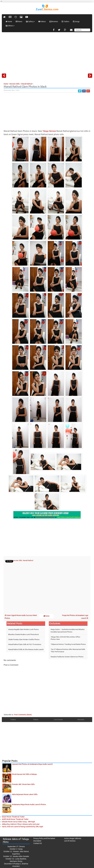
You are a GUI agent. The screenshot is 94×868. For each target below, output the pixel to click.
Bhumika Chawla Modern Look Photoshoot (24, 634)
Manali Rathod (28, 560)
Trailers (65, 22)
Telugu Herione (49, 131)
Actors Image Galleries (73, 838)
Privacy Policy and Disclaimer (44, 838)
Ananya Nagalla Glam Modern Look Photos (24, 629)
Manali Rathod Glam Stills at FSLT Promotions (25, 644)
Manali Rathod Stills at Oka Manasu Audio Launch (26, 649)
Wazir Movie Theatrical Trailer (13, 817)
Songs (76, 22)
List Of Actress (70, 841)
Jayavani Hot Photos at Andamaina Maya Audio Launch (32, 764)
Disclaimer (37, 841)
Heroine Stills (17, 560)
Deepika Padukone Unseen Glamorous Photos (67, 657)
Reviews (54, 22)
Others (10, 26)
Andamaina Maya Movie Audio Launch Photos (29, 804)
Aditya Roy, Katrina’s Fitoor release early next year (21, 824)
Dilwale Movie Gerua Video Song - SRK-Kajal (18, 822)
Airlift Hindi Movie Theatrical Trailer (15, 819)
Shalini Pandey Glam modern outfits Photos (24, 639)
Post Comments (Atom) (23, 715)
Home (9, 22)
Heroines (81, 720)
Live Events (58, 720)
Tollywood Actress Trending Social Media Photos (68, 644)
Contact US (38, 843)
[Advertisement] (47, 52)
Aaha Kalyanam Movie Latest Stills (25, 794)
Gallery (30, 22)
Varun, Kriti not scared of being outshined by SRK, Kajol (22, 827)
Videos (42, 22)
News (19, 22)
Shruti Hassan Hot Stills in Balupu (24, 774)
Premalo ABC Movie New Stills (23, 784)
